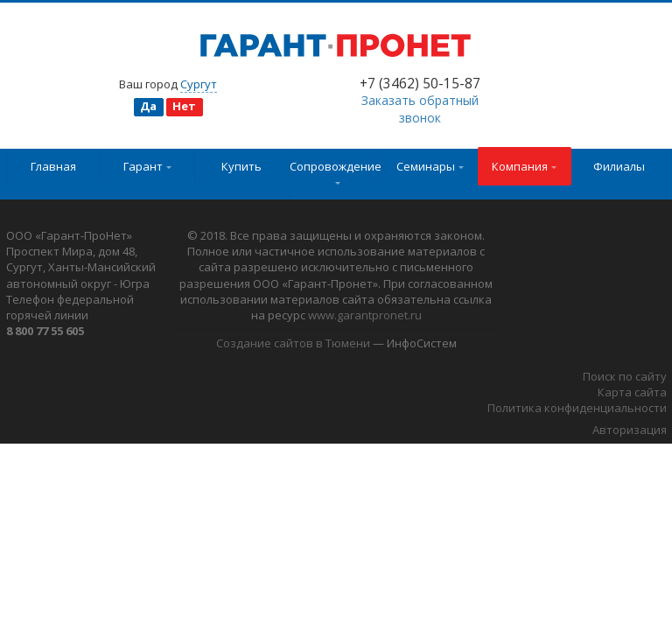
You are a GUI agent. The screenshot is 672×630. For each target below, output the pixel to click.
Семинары (430, 166)
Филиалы (619, 166)
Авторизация (630, 430)
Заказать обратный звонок (420, 109)
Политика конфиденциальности (577, 408)
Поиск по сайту (625, 376)
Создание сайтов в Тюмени (293, 343)
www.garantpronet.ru (365, 315)
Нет (184, 106)
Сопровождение (336, 171)
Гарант (147, 166)
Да (148, 106)
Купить (241, 166)
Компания (524, 166)
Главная (53, 166)
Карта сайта (632, 392)
